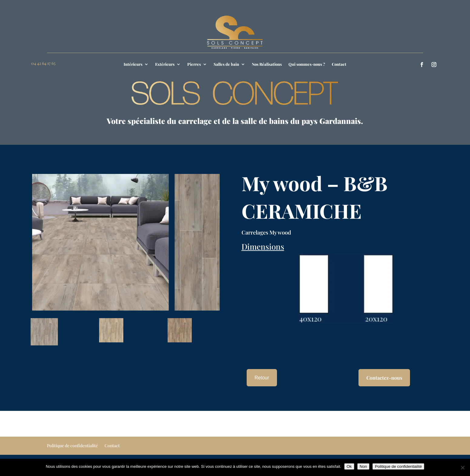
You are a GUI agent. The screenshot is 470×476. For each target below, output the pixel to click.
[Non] (462, 468)
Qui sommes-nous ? (307, 64)
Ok (349, 466)
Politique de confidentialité (72, 446)
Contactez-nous (384, 378)
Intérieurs (133, 64)
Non (363, 466)
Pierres (194, 64)
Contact (339, 64)
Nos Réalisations (267, 64)
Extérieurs (165, 64)
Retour (262, 378)
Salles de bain (226, 64)
